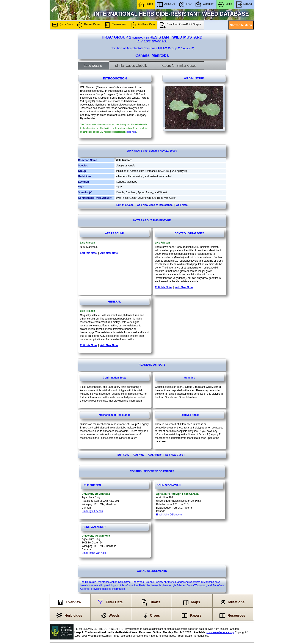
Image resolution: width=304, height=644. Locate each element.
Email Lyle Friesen (92, 511)
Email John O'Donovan (169, 515)
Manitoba (160, 55)
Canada (142, 55)
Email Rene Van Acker (95, 553)
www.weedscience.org (220, 632)
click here (132, 132)
